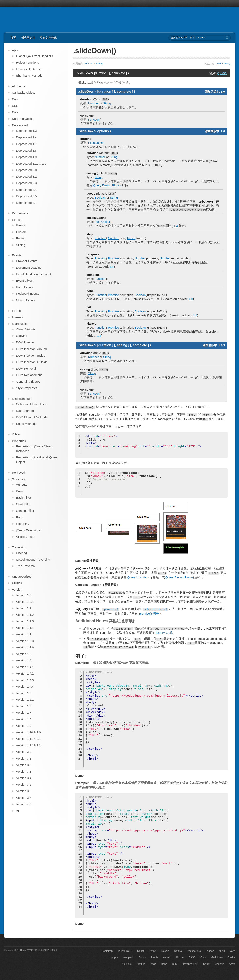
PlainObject (96, 143)
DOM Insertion (26, 342)
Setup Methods (26, 424)
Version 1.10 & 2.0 (28, 732)
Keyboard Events (28, 294)
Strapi (207, 964)
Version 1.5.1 (25, 700)
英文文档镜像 (48, 38)
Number (93, 103)
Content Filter (25, 511)
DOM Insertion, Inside (31, 355)
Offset (16, 434)
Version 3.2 (24, 765)
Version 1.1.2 (25, 615)
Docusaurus (194, 951)
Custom (21, 232)
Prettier (141, 964)
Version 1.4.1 (25, 667)
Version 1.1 (24, 608)
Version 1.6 (24, 706)
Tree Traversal (26, 566)
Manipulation (21, 324)
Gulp (203, 957)
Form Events (25, 287)
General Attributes (28, 382)
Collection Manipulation (32, 404)
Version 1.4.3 (25, 680)
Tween (131, 238)
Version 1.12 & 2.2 (28, 745)
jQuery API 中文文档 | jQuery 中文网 (28, 22)
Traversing (19, 547)
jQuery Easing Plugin (106, 185)
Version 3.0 (24, 752)
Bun (174, 964)
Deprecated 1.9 (26, 157)
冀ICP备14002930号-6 (46, 950)
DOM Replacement (29, 375)
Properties (19, 441)
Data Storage (25, 411)
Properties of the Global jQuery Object (37, 460)
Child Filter (23, 504)
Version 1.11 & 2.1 (28, 739)
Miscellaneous (22, 399)
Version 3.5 (24, 785)
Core (15, 99)
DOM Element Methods (32, 417)
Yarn (232, 951)
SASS (192, 957)
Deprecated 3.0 (26, 170)
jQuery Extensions (28, 530)
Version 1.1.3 (25, 621)
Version (17, 590)
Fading (21, 238)
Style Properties (27, 388)
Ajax (15, 50)
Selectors (18, 479)
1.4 (176, 226)
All (18, 811)
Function (94, 119)
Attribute (22, 484)
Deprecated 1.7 (26, 144)
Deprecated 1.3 (26, 131)
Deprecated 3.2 (26, 177)
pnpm (115, 957)
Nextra (178, 951)
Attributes (18, 86)
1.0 (223, 92)
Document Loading (29, 267)
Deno (164, 964)
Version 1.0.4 (25, 602)
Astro (232, 964)
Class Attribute (26, 329)
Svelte (231, 957)
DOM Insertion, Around (31, 349)
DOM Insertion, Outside (32, 362)
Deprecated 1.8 (26, 150)
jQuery (222, 73)
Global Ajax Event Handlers (35, 56)
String (107, 103)
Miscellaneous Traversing (33, 559)
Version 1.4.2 (25, 673)
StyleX (153, 951)
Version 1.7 (24, 713)
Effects (89, 64)
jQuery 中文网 (27, 950)
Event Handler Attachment (34, 274)
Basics (21, 225)
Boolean (100, 197)
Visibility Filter (25, 537)
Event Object (25, 280)
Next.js (165, 951)
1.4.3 (222, 345)
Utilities (17, 583)
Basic (20, 491)
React (141, 951)
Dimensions (20, 213)
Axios (153, 964)
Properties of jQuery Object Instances (34, 449)
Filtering (21, 553)
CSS (15, 106)
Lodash (210, 951)
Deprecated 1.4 (26, 137)
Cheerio (219, 964)
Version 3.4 (24, 778)
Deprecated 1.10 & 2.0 (31, 164)
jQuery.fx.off (164, 633)
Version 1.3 (24, 654)
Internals (18, 317)
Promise (114, 258)
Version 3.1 (24, 758)
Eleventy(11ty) (190, 964)
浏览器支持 (28, 38)
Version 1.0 (24, 595)
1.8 (112, 266)
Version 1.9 (24, 726)
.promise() (110, 609)
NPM (222, 951)
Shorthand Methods (29, 75)
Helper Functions (27, 62)
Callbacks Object (23, 93)
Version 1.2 (24, 634)
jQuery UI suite (136, 577)
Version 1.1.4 (25, 628)
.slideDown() (223, 64)
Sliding (99, 64)
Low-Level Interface (29, 69)
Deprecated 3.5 (26, 196)
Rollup (142, 957)
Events (17, 255)
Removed (19, 472)
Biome (180, 957)
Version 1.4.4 (25, 686)
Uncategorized (22, 577)
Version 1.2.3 (25, 641)
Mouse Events (26, 300)
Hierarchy (23, 524)
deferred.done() (155, 609)
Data (15, 112)
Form (20, 517)
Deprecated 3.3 (26, 183)
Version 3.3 (24, 771)
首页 (13, 38)
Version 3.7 (24, 798)
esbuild (167, 957)
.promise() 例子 (149, 614)
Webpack (128, 957)
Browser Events (27, 261)
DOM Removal (26, 369)
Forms (16, 311)
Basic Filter (24, 498)
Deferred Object (23, 119)
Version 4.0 (24, 804)
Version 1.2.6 (25, 647)
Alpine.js (127, 964)
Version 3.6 (24, 791)
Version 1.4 (24, 660)
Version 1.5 (24, 693)
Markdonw (217, 957)
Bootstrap (107, 951)
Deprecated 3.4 (26, 190)
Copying (22, 336)
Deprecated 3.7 (26, 203)
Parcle (155, 957)
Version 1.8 (24, 719)
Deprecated (20, 125)
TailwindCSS (125, 951)
